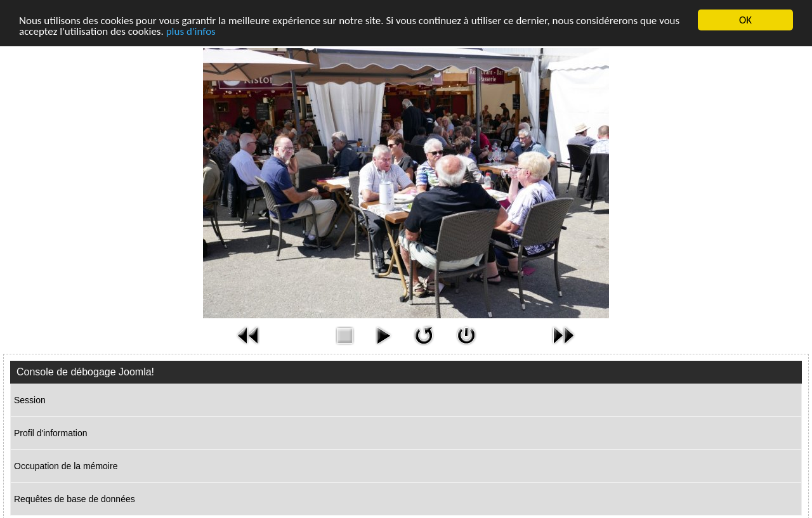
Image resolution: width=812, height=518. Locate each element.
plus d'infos (191, 31)
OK (745, 20)
